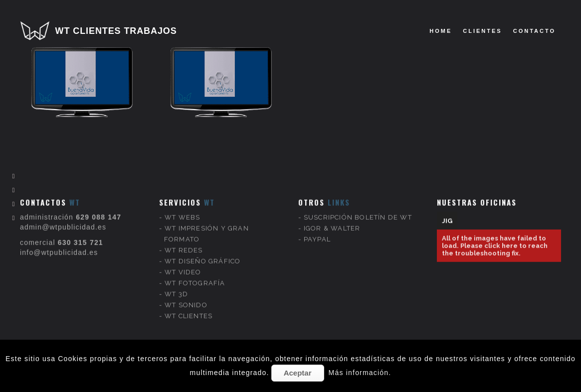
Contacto (534, 31)
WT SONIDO (186, 296)
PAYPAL (317, 230)
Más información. (360, 373)
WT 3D (176, 285)
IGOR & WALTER (332, 219)
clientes (482, 31)
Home (441, 31)
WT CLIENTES (189, 307)
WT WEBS (182, 208)
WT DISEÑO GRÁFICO (202, 252)
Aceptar (298, 373)
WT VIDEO (183, 263)
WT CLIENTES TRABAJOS (116, 31)
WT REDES (184, 241)
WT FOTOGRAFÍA (195, 274)
